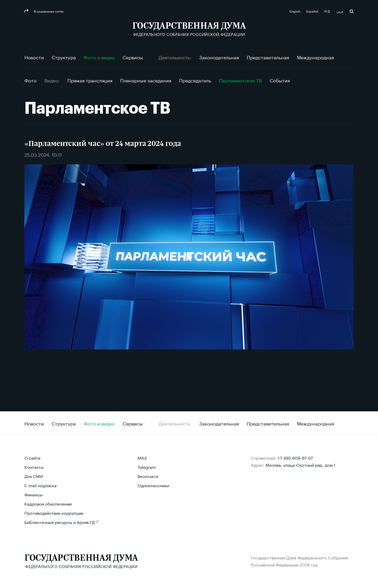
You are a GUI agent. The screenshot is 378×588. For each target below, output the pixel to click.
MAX (142, 457)
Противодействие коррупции (54, 513)
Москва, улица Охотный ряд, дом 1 (301, 464)
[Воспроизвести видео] (189, 257)
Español (313, 11)
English (295, 11)
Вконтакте (148, 476)
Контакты (34, 467)
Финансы (33, 494)
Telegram (147, 467)
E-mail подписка (41, 485)
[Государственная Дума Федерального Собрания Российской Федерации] (189, 29)
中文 (328, 11)
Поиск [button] (352, 11)
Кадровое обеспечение (48, 503)
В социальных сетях (48, 11)
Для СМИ (34, 476)
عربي (340, 11)
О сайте (32, 457)
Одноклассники (153, 485)
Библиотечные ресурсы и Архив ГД (60, 522)
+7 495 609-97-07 (295, 457)
